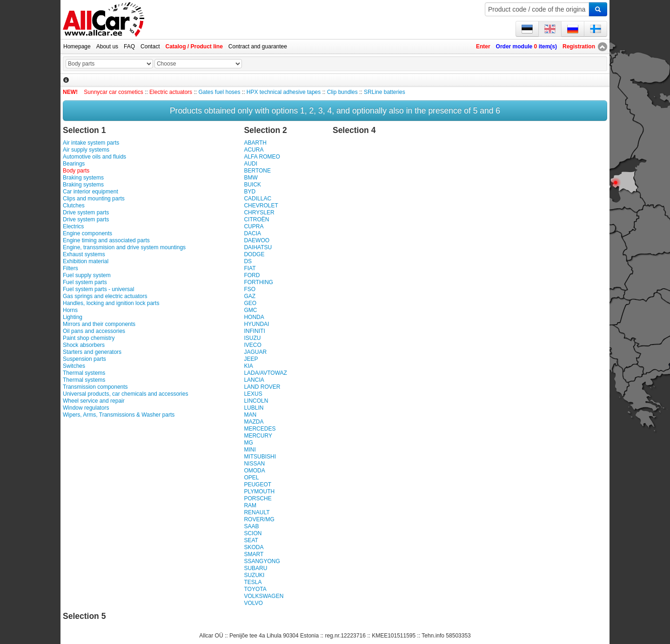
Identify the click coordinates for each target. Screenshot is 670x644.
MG (248, 443)
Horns (70, 310)
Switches (74, 366)
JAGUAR (255, 352)
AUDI (251, 164)
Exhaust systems (84, 254)
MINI (250, 450)
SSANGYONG (262, 561)
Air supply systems (86, 150)
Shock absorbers (84, 345)
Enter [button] (483, 46)
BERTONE (257, 171)
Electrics (73, 226)
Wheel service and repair (94, 401)
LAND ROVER (262, 387)
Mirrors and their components (99, 324)
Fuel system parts (85, 282)
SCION (253, 533)
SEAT (251, 540)
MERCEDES (260, 429)
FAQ (129, 46)
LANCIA (254, 380)
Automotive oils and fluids (94, 157)
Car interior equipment (90, 192)
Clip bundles (342, 92)
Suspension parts (84, 359)
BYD (250, 192)
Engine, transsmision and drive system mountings (124, 247)
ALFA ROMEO (262, 157)
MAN (250, 415)
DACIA (252, 233)
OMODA (254, 471)
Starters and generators (92, 352)
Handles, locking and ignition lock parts (111, 303)
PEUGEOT (258, 485)
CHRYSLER (259, 212)
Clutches (74, 206)
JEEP (251, 359)
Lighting (73, 317)
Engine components (87, 233)
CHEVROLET (261, 206)
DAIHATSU (258, 247)
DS (248, 261)
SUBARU (255, 568)
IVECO (252, 345)
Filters (70, 268)
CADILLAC (258, 199)
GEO (250, 303)
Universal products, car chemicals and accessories (125, 394)
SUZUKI (254, 575)
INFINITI (254, 331)
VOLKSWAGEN (264, 596)
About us (107, 46)
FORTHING (258, 282)
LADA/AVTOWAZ (265, 373)
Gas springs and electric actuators (105, 296)
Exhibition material (86, 261)
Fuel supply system (87, 275)
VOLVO (253, 603)
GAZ (250, 296)
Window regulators (86, 408)
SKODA (254, 547)
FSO (250, 289)
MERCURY (258, 436)
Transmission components (95, 387)
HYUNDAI (256, 324)
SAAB (251, 526)
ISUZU (252, 338)
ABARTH (255, 143)
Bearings (74, 164)
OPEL (251, 478)
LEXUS (253, 394)
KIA (248, 366)
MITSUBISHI (260, 457)
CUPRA (254, 226)
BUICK (252, 185)
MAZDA (254, 422)
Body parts (76, 171)
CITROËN (256, 219)
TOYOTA (255, 589)
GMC (250, 310)
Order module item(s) (526, 46)
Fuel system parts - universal (98, 289)
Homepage (77, 46)
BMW (251, 178)
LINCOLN (256, 401)
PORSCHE (258, 498)
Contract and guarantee (258, 46)
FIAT (250, 268)
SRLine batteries (385, 92)
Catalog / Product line (194, 46)
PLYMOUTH (259, 491)
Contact (150, 46)
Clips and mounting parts (94, 199)
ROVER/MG (259, 519)
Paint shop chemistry (89, 338)
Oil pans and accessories (94, 331)
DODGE (254, 254)
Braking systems (83, 178)
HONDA (254, 317)
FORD (252, 275)
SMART (254, 554)
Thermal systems (84, 373)
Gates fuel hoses (219, 92)
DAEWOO (257, 240)
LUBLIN (254, 408)
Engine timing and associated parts (106, 240)
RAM (250, 505)
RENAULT (257, 512)
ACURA (254, 150)
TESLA (253, 582)
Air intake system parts (91, 143)
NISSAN (254, 464)
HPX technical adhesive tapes (284, 92)
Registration (579, 46)
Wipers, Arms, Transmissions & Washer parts (119, 415)
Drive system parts (86, 212)
